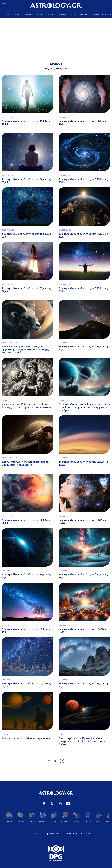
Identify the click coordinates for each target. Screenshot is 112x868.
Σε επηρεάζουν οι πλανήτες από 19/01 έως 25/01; (26, 576)
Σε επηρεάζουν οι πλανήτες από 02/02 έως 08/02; (26, 521)
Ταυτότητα (26, 834)
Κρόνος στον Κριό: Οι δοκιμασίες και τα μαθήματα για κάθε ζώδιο (25, 463)
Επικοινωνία (86, 834)
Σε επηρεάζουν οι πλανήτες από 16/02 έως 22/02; (83, 348)
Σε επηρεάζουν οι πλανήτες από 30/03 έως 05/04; (26, 181)
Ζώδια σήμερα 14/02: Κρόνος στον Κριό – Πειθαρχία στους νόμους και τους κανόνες (27, 406)
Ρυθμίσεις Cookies (71, 834)
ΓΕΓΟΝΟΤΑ (63, 400)
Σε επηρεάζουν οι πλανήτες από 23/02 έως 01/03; (83, 290)
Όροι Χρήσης (37, 834)
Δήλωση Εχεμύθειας (53, 834)
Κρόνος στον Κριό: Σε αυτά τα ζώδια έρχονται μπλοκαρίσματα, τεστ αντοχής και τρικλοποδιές (25, 350)
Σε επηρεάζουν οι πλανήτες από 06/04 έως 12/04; (83, 122)
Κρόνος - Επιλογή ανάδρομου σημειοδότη (26, 738)
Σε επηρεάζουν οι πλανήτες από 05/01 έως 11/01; (26, 630)
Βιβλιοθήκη (7, 734)
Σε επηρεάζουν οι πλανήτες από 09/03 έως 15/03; (83, 235)
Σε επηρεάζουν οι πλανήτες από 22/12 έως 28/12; (26, 685)
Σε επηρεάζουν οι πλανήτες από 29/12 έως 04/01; (83, 630)
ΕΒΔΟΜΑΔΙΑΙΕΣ (8, 117)
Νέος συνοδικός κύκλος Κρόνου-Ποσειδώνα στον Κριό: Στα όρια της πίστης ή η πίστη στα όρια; (84, 407)
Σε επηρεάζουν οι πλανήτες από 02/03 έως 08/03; (26, 290)
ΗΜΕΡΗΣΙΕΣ (6, 400)
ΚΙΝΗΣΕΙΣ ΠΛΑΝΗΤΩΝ (10, 343)
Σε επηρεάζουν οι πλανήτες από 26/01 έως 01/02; (83, 521)
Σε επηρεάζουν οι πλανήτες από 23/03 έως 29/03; (83, 181)
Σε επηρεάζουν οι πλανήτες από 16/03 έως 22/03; (26, 235)
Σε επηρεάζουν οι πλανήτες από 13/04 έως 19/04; (26, 122)
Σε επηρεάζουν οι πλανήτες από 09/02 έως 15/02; (83, 463)
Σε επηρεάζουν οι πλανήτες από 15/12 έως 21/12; (83, 685)
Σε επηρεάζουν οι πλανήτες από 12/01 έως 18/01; (83, 576)
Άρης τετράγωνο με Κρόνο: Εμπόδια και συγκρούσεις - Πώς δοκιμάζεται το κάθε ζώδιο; (82, 741)
